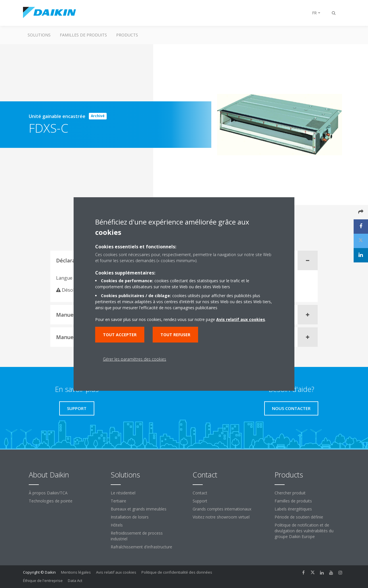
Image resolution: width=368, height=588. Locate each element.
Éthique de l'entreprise (43, 581)
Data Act (75, 581)
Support (200, 501)
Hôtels (117, 525)
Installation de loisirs (130, 517)
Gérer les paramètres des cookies (135, 359)
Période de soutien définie (299, 517)
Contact (200, 493)
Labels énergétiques (293, 509)
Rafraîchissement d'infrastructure (141, 547)
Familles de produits (83, 35)
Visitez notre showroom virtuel (221, 517)
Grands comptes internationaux (222, 509)
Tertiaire (118, 501)
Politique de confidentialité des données (177, 572)
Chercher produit (290, 493)
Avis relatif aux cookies (116, 572)
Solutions (39, 35)
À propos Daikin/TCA (48, 493)
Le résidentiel (123, 493)
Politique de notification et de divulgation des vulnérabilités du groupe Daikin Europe (304, 531)
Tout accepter (120, 335)
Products (127, 35)
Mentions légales (76, 572)
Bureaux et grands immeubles (139, 509)
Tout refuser (175, 335)
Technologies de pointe (51, 501)
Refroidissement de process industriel (137, 536)
